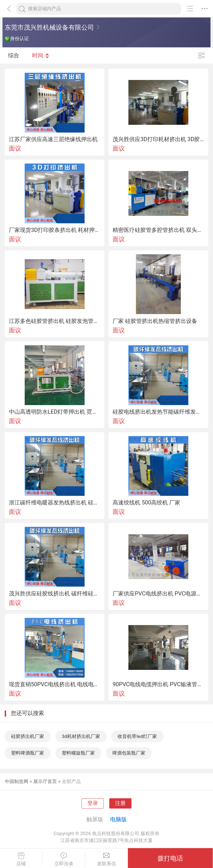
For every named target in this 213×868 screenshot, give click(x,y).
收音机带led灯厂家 (137, 736)
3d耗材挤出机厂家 (81, 736)
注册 (120, 803)
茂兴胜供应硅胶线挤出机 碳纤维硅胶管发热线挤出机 (55, 594)
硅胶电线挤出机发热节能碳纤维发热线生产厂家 (158, 412)
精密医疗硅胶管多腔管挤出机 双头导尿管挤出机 (158, 230)
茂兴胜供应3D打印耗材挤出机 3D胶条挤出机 (158, 139)
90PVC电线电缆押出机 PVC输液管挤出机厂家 (158, 684)
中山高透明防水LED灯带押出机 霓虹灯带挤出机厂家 (55, 412)
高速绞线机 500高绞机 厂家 (146, 502)
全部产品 (71, 781)
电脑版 (118, 819)
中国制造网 (17, 781)
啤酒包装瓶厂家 (129, 753)
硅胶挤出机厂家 (28, 736)
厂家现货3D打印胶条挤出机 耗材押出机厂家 (55, 230)
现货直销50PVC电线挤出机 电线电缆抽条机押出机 (55, 684)
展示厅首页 (45, 781)
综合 (14, 55)
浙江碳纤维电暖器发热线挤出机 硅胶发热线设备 (55, 502)
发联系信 (106, 859)
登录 (93, 803)
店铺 (21, 859)
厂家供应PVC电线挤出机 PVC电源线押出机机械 (158, 594)
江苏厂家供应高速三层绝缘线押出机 (53, 139)
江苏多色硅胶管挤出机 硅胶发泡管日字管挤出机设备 (55, 321)
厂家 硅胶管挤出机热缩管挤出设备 (155, 321)
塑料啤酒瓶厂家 (28, 753)
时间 (41, 55)
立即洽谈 (64, 859)
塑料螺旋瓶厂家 (78, 753)
